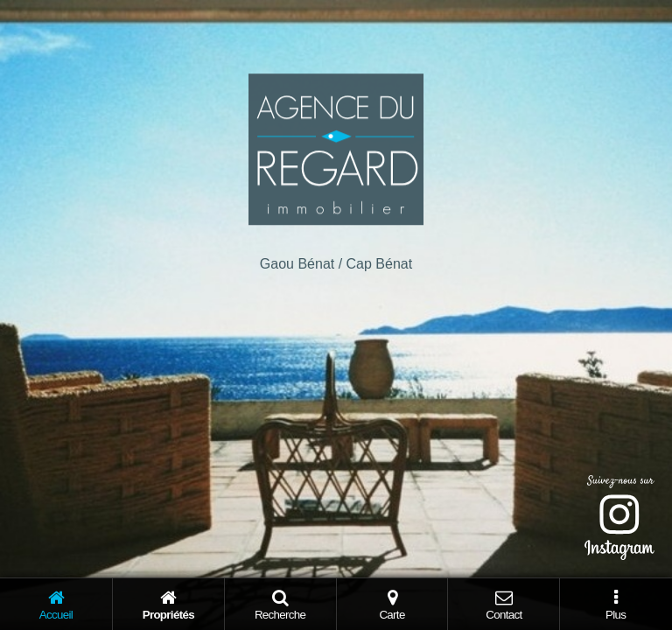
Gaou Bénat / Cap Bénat (336, 264)
